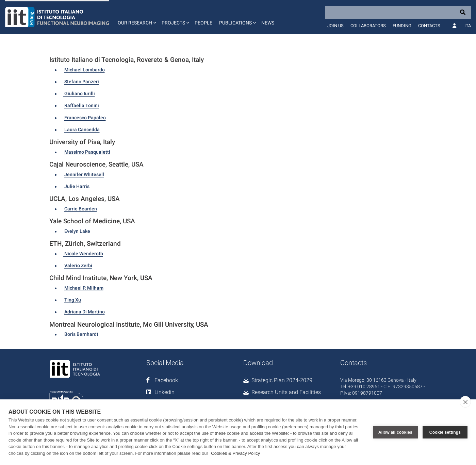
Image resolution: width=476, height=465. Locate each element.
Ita (468, 26)
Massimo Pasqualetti (87, 152)
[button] (136, 17)
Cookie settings (445, 432)
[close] (465, 402)
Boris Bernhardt (81, 334)
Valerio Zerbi (78, 265)
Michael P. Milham (84, 288)
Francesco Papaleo (85, 118)
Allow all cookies (395, 432)
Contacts (429, 26)
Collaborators (368, 26)
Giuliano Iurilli (79, 93)
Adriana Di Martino (85, 312)
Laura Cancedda (82, 130)
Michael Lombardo (85, 70)
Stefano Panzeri (82, 82)
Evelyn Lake (77, 231)
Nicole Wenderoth (83, 254)
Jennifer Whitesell (84, 174)
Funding (402, 26)
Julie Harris (77, 186)
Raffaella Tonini (82, 105)
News (268, 23)
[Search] (398, 12)
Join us (335, 26)
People (203, 23)
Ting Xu (73, 300)
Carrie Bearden (81, 209)
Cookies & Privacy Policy (235, 453)
